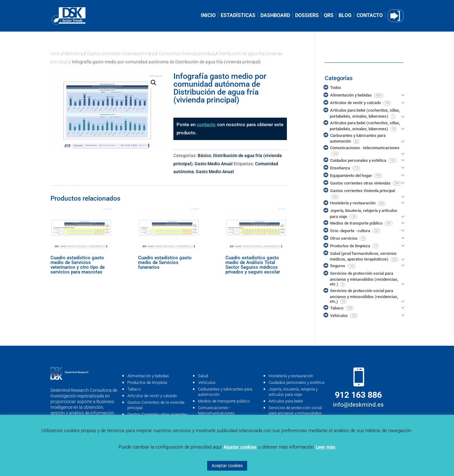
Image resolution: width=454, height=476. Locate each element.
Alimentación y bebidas (148, 376)
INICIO (208, 16)
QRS (329, 16)
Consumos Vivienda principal (186, 54)
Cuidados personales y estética (297, 382)
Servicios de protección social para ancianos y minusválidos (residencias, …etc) (295, 413)
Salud (203, 376)
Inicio (56, 54)
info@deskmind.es (358, 405)
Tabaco (134, 389)
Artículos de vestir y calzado (152, 396)
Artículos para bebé (286, 401)
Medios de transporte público (224, 401)
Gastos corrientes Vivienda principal (121, 54)
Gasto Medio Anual (214, 164)
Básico (204, 156)
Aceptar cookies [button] (227, 466)
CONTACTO (370, 16)
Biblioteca (74, 54)
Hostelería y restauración (291, 376)
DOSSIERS (307, 16)
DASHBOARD (275, 16)
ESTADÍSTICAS (238, 16)
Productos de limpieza (147, 382)
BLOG (345, 16)
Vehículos (207, 382)
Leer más (326, 447)
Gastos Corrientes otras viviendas (157, 414)
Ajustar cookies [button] (240, 447)
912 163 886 (358, 395)
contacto (206, 125)
